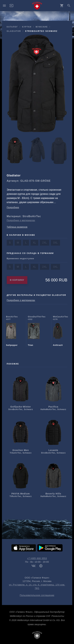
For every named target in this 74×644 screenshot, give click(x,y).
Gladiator (14, 31)
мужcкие (42, 27)
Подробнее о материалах (21, 220)
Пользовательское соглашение (37, 595)
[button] (11, 7)
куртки (27, 27)
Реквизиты (58, 616)
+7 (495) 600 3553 (37, 558)
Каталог (12, 27)
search (69, 6)
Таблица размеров (17, 227)
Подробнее (13, 207)
